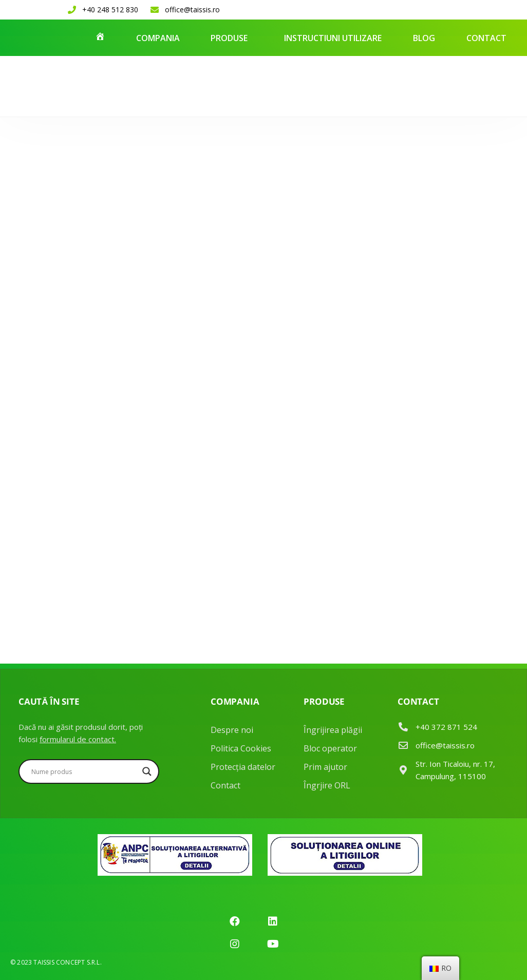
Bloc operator (330, 748)
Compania (158, 38)
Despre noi (232, 730)
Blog (424, 38)
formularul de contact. (78, 739)
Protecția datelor (243, 767)
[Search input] (84, 771)
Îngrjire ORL (327, 785)
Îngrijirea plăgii (333, 730)
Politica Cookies (241, 748)
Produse (229, 38)
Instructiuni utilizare (333, 38)
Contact (486, 38)
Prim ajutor (325, 767)
